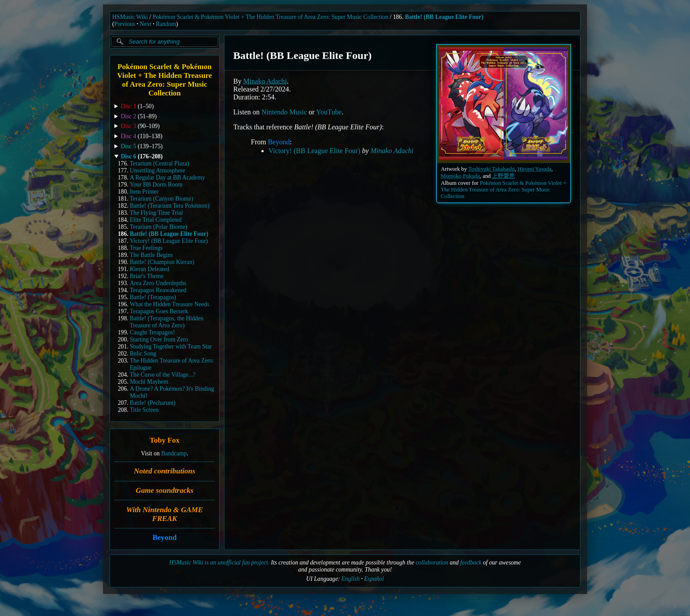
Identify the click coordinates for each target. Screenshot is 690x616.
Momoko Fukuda (461, 176)
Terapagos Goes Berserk (159, 311)
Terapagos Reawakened (158, 290)
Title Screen (144, 410)
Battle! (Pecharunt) (153, 403)
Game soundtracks (165, 490)
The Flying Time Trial (156, 213)
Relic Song (143, 354)
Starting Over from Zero (159, 339)
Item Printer (144, 192)
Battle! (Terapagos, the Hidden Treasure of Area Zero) (167, 322)
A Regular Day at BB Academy (167, 178)
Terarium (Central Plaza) (160, 163)
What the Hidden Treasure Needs (169, 304)
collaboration (432, 563)
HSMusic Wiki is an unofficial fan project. (219, 563)
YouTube (329, 112)
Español (374, 579)
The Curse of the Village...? (163, 375)
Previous (125, 24)
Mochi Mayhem (149, 382)
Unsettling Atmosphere (158, 170)
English (351, 579)
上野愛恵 (503, 176)
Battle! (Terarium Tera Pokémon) (170, 206)
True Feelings (146, 248)
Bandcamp (174, 453)
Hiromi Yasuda (534, 169)
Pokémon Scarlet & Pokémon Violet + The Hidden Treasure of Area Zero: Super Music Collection (271, 17)
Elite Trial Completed (156, 220)
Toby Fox (165, 441)
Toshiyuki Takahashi (492, 169)
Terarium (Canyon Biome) (161, 199)
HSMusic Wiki (130, 17)
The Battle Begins (151, 255)
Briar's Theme (147, 276)
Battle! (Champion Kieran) (162, 262)
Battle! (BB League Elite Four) (444, 17)
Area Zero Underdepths (158, 283)
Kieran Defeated (149, 269)
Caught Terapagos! (152, 332)
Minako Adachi (265, 81)
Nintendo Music (284, 112)
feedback (471, 563)
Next (145, 24)
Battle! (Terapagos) (153, 297)
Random (166, 24)
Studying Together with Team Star (171, 346)
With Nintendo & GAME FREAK (165, 514)
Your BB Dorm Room (156, 185)
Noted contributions (164, 471)
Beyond (165, 538)
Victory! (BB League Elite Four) (169, 241)
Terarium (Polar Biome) (158, 227)
